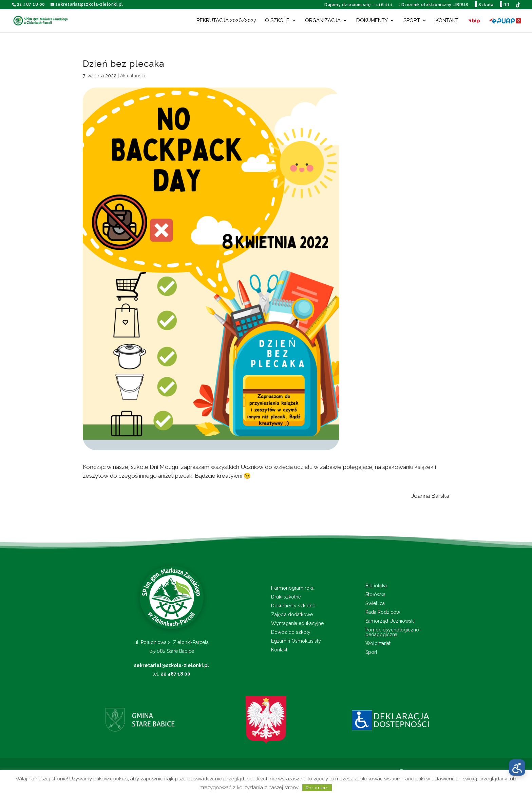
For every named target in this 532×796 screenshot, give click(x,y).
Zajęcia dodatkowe (292, 615)
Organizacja (323, 21)
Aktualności (133, 76)
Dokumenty (372, 21)
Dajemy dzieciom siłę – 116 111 (358, 5)
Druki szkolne (286, 597)
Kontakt (447, 21)
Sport (412, 21)
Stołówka (375, 595)
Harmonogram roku (293, 588)
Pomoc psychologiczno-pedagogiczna (393, 632)
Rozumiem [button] (317, 788)
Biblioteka (376, 586)
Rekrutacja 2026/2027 (226, 21)
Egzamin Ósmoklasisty (296, 641)
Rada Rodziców (383, 612)
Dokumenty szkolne (293, 606)
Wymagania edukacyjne (297, 623)
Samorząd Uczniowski (390, 621)
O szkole (277, 21)
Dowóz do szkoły (291, 632)
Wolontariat (378, 643)
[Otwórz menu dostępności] (517, 767)
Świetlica (375, 603)
